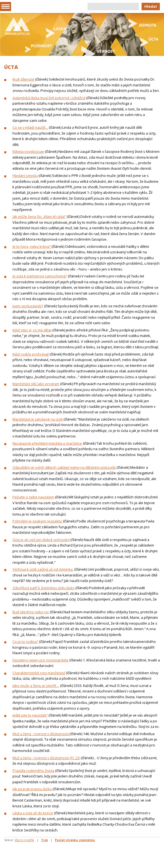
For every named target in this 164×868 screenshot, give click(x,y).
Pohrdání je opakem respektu (37, 521)
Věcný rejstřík (24, 840)
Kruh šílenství (23, 79)
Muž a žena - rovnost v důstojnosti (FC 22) (46, 758)
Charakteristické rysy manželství (39, 673)
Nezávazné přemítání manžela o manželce (47, 443)
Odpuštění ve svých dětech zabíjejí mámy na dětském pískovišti (64, 467)
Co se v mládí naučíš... (30, 127)
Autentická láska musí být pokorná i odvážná (49, 98)
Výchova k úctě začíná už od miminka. (43, 569)
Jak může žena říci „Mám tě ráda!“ (39, 217)
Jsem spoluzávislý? (28, 306)
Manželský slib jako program (36, 384)
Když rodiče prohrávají (31, 354)
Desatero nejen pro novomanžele (40, 660)
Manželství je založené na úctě (38, 419)
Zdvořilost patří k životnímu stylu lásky (43, 588)
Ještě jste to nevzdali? (30, 715)
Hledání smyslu (25, 176)
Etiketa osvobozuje (28, 151)
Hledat (151, 6)
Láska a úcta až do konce (33, 813)
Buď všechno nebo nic (31, 612)
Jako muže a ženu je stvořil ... (36, 686)
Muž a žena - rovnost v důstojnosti (41, 734)
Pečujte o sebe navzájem (33, 497)
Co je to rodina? (25, 642)
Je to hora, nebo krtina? (32, 246)
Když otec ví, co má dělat (32, 330)
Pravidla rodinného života (33, 771)
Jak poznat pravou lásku (32, 789)
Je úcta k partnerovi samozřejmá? (40, 276)
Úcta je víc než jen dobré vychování (41, 540)
